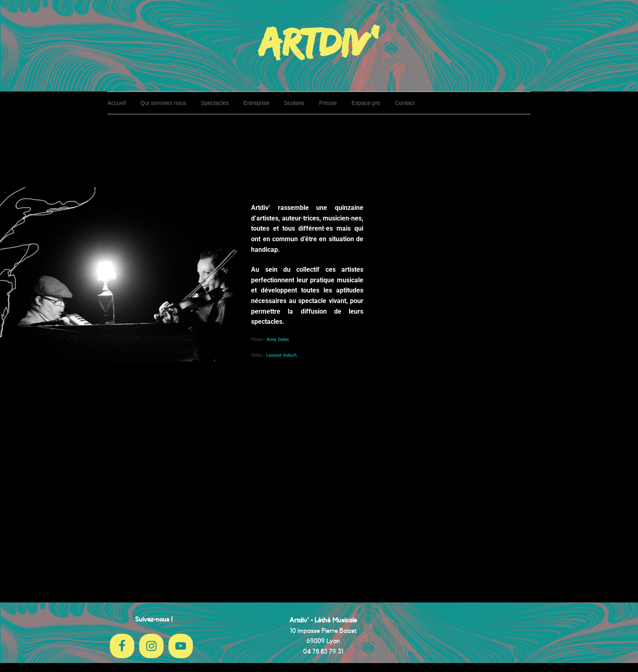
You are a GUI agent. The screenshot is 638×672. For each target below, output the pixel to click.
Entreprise (256, 103)
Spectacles (215, 103)
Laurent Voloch (281, 355)
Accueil (117, 103)
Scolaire (294, 103)
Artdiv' (319, 41)
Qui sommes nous (163, 103)
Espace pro (366, 103)
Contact (405, 103)
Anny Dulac (279, 339)
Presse (328, 103)
